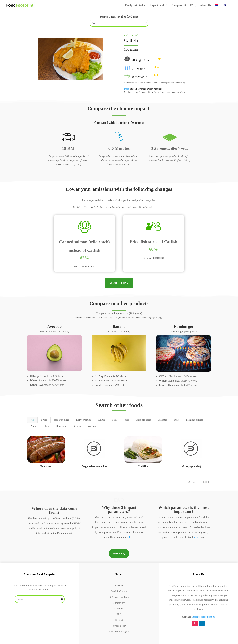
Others (46, 426)
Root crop (61, 426)
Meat (177, 420)
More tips (119, 283)
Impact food (157, 5)
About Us (206, 5)
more (196, 537)
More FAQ (119, 553)
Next (206, 482)
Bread (44, 420)
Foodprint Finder (135, 5)
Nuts (33, 426)
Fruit (126, 420)
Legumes (162, 420)
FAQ (193, 5)
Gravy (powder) (192, 466)
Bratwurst (46, 466)
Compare (177, 5)
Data (126, 89)
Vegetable (93, 426)
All (32, 420)
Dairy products (84, 420)
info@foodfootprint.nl (203, 617)
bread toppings (62, 420)
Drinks (102, 420)
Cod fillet (143, 466)
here (132, 537)
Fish (114, 420)
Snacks (77, 426)
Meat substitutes (195, 420)
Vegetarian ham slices (95, 466)
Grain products (143, 420)
